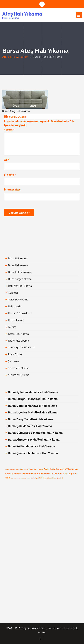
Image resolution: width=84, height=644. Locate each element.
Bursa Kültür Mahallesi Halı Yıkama (32, 446)
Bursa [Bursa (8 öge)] (47, 469)
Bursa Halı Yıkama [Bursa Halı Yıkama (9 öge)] (32, 474)
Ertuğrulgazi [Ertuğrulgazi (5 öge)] (35, 478)
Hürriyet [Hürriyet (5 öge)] (54, 478)
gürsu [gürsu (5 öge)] (49, 478)
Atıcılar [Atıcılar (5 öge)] (31, 469)
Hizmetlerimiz (16, 320)
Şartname (14, 361)
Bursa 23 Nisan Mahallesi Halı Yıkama (33, 392)
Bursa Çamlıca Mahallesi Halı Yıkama (33, 453)
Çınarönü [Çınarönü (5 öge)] (60, 478)
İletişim (12, 327)
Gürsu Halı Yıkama (18, 300)
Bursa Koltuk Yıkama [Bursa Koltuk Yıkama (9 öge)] (51, 474)
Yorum (9, 130)
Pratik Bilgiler (15, 354)
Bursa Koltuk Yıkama (20, 272)
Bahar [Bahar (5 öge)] (36, 469)
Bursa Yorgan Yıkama (20, 279)
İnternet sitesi (13, 190)
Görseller (22, 57)
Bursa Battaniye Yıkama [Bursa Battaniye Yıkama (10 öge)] (62, 469)
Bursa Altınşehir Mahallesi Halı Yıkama (34, 440)
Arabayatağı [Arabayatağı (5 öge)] (24, 469)
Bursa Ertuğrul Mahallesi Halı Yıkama (33, 399)
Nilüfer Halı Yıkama (18, 341)
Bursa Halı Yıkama (18, 258)
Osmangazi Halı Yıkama (21, 348)
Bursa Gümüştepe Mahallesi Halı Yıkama (35, 433)
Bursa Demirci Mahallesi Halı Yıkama (33, 406)
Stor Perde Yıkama (18, 368)
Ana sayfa (9, 57)
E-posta (10, 175)
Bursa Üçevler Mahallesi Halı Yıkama (33, 412)
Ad (7, 160)
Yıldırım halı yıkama (19, 375)
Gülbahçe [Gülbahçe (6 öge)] (43, 478)
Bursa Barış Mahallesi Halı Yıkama (31, 419)
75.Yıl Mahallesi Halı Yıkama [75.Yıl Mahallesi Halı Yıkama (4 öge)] (12, 469)
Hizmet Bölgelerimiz (19, 313)
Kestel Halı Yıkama (18, 334)
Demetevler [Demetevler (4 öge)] (27, 478)
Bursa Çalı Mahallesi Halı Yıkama (30, 426)
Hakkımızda (15, 306)
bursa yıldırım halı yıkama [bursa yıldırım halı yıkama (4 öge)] (17, 478)
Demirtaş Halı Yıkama (20, 286)
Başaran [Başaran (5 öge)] (41, 469)
